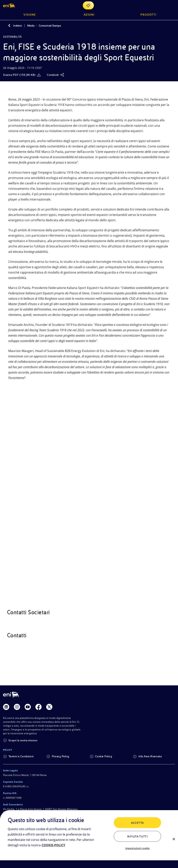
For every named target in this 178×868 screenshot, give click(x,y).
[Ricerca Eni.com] (163, 5)
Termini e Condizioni (21, 756)
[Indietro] (9, 26)
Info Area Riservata (150, 756)
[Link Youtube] (28, 707)
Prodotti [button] (148, 15)
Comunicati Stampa (50, 26)
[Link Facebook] (38, 707)
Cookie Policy (104, 756)
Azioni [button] (89, 15)
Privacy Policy (61, 756)
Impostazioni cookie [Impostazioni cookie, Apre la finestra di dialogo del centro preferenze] (137, 848)
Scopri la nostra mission (23, 740)
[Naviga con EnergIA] (88, 5)
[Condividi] (56, 75)
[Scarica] (22, 75)
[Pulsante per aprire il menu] (173, 5)
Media (31, 26)
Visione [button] (30, 15)
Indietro (18, 26)
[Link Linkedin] (6, 707)
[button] (9, 5)
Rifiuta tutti (137, 836)
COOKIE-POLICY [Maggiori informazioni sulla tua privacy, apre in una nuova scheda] (53, 845)
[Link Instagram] (17, 707)
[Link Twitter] (49, 707)
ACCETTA (137, 823)
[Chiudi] (174, 839)
